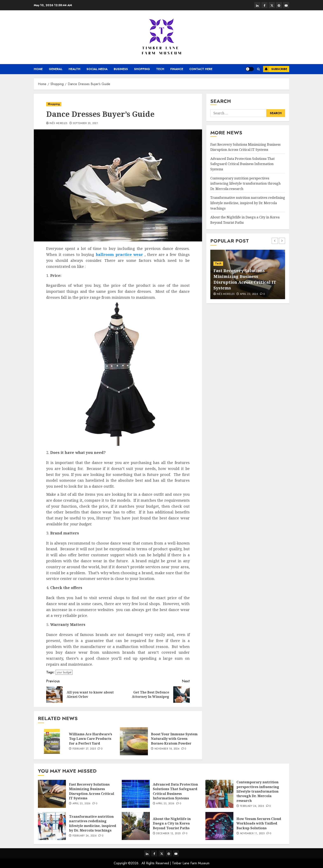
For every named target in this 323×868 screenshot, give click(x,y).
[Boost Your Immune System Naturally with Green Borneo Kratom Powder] (134, 741)
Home (38, 69)
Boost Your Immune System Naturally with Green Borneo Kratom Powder (174, 739)
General (56, 69)
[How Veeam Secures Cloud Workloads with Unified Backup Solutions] (219, 826)
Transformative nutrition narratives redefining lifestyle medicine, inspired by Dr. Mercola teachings (248, 203)
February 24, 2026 (252, 806)
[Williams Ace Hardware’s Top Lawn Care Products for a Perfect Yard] (52, 741)
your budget (64, 672)
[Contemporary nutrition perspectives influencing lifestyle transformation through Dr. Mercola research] (219, 794)
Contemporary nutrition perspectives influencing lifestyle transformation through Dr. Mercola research (245, 183)
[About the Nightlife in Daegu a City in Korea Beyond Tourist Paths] (136, 826)
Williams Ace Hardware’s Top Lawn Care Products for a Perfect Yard (91, 739)
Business (121, 69)
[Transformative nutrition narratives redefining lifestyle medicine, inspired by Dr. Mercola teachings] (52, 826)
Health (74, 69)
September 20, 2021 (85, 123)
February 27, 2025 (84, 749)
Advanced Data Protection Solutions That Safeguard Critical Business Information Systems (242, 164)
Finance (177, 69)
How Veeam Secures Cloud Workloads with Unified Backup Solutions (259, 823)
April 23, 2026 (249, 294)
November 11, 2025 (252, 834)
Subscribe (275, 69)
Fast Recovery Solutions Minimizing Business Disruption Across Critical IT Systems (245, 279)
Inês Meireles (59, 123)
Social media (97, 69)
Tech (160, 69)
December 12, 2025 (168, 834)
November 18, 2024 (167, 749)
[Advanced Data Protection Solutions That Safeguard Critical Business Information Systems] (136, 794)
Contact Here (201, 69)
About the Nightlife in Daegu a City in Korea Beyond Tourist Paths (172, 823)
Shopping (142, 69)
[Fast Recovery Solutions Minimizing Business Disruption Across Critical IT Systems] (52, 794)
